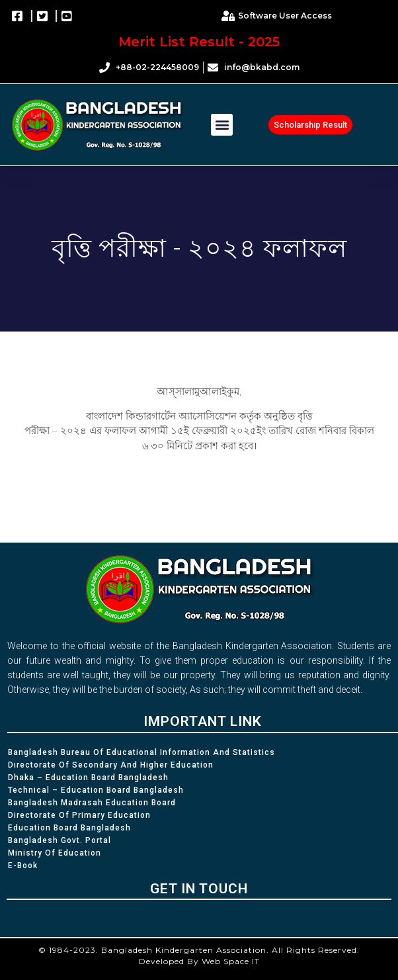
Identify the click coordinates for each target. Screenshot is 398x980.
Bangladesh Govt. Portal (60, 840)
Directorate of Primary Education (79, 815)
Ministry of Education (55, 853)
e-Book (23, 866)
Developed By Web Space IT (199, 961)
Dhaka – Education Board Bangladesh (88, 778)
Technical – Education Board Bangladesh (96, 790)
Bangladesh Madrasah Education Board (92, 803)
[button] (222, 125)
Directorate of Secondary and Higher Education (111, 765)
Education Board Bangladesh (69, 828)
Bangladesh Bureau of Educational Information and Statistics (141, 752)
